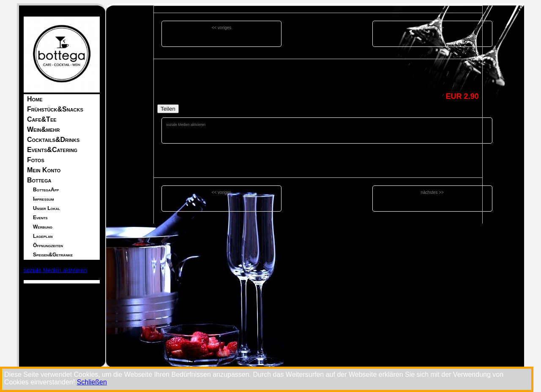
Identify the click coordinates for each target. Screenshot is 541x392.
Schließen (92, 382)
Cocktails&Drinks (53, 140)
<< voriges (222, 28)
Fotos (36, 160)
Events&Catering (52, 150)
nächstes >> (432, 28)
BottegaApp (46, 190)
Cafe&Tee (42, 119)
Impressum (44, 199)
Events (40, 218)
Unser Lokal (46, 208)
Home (35, 99)
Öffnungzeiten (48, 245)
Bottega (39, 180)
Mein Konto (44, 170)
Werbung (43, 227)
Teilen (168, 109)
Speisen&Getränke (53, 255)
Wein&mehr (43, 129)
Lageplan (43, 236)
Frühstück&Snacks (55, 109)
